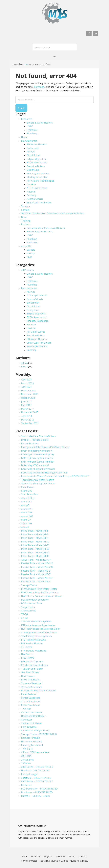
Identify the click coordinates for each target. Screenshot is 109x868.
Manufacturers (29, 141)
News (24, 217)
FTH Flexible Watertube (34, 651)
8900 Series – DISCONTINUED (37, 781)
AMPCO (31, 152)
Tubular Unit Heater (32, 669)
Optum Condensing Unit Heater (38, 483)
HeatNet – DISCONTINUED (36, 770)
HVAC (30, 126)
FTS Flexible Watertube (33, 640)
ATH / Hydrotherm (37, 295)
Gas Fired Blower (30, 672)
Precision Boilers (36, 166)
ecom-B (25, 527)
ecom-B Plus (28, 498)
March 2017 (27, 409)
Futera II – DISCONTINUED (36, 796)
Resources (27, 119)
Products (26, 224)
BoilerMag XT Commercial (35, 465)
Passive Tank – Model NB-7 (36, 574)
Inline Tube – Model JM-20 (35, 553)
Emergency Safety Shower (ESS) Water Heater (45, 447)
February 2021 (29, 391)
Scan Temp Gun (30, 494)
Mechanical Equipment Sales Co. (54, 861)
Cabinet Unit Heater (32, 723)
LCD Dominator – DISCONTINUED (39, 789)
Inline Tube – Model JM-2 (35, 538)
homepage (40, 87)
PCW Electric (28, 658)
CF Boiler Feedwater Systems (36, 622)
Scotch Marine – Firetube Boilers (38, 436)
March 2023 (27, 383)
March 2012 (27, 420)
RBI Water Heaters (37, 144)
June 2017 (26, 401)
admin (24, 363)
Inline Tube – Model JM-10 (35, 556)
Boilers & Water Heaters (40, 123)
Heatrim (31, 192)
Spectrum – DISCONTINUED (36, 778)
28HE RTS (26, 756)
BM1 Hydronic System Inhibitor (38, 462)
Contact (25, 210)
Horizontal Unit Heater (33, 716)
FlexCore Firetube (31, 738)
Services (25, 206)
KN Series (26, 785)
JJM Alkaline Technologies (41, 181)
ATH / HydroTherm (37, 188)
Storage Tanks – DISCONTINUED (39, 734)
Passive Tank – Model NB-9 (36, 571)
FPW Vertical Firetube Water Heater (40, 592)
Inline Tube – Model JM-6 (35, 531)
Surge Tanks (28, 607)
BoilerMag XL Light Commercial (38, 469)
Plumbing (32, 133)
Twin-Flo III (27, 749)
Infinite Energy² (29, 774)
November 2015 (30, 412)
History (31, 253)
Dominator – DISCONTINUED (37, 792)
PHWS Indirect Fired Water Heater (39, 589)
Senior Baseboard (31, 698)
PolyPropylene (29, 727)
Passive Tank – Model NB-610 (37, 563)
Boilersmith (33, 148)
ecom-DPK (27, 513)
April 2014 (26, 416)
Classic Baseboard (31, 701)
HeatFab (31, 184)
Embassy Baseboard (38, 321)
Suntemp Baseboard (32, 683)
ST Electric (27, 647)
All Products (27, 270)
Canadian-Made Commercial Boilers (46, 228)
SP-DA (24, 618)
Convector (27, 720)
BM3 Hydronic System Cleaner (37, 458)
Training (26, 221)
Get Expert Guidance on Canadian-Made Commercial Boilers (53, 213)
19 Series (26, 763)
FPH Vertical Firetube (32, 662)
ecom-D (25, 505)
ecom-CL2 (26, 502)
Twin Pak (26, 709)
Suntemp (32, 195)
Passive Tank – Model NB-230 (37, 567)
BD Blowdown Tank (32, 603)
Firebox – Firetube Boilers (35, 440)
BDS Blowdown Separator (35, 600)
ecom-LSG (26, 523)
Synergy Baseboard (32, 687)
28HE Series (27, 760)
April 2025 (26, 380)
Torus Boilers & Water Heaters (38, 480)
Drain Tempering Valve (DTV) (37, 451)
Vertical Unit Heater (32, 712)
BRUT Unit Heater (31, 680)
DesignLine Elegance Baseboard (38, 691)
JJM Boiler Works (36, 332)
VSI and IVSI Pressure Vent (35, 752)
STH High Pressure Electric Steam (39, 632)
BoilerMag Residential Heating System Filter (44, 473)
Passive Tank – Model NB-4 (36, 582)
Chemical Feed (29, 611)
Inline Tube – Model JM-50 (35, 545)
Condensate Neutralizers (34, 665)
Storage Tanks (29, 585)
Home (26, 64)
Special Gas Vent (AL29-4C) (35, 731)
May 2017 (26, 405)
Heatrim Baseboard (32, 742)
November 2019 (30, 394)
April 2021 (26, 387)
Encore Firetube (30, 444)
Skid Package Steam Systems (36, 636)
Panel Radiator (29, 694)
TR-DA (25, 614)
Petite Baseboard (30, 705)
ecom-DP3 (27, 491)
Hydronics (32, 130)
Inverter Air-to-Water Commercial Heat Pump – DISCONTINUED (55, 476)
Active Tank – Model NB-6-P (36, 560)
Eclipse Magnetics (36, 159)
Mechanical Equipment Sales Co (54, 14)
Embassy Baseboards (38, 173)
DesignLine (33, 170)
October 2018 (28, 398)
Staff (29, 257)
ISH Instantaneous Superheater (38, 625)
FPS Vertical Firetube (32, 643)
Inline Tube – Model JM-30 (35, 549)
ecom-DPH (27, 509)
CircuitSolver (34, 155)
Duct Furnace (28, 676)
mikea (24, 367)
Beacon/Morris (35, 199)
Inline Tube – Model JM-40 (35, 542)
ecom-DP (26, 520)
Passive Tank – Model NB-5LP (37, 578)
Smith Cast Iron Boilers (39, 203)
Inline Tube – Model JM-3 (35, 534)
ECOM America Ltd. (37, 163)
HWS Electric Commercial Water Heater (42, 596)
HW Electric (27, 654)
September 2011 (30, 423)
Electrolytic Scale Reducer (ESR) (37, 454)
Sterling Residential (37, 177)
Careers (31, 250)
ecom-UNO (27, 516)
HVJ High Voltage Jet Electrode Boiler (41, 629)
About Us (26, 246)
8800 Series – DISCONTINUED (37, 767)
